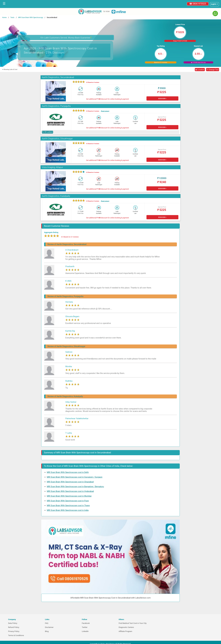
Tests (12, 17)
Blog (47, 631)
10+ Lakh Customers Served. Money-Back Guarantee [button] (66, 37)
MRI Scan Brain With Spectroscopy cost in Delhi (68, 472)
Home (4, 17)
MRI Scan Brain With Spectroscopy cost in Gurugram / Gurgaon (75, 477)
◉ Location (200, 70)
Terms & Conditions (16, 635)
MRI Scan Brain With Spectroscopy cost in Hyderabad (70, 491)
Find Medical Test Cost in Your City (133, 623)
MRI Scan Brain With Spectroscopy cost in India (68, 510)
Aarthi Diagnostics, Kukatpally (56, 196)
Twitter (85, 627)
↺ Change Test (213, 70)
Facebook (86, 623)
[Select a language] (214, 4)
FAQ (47, 623)
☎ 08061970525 (198, 4)
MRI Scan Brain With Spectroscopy (31, 17)
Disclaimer (49, 627)
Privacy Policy (14, 631)
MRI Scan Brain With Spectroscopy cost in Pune (68, 501)
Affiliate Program (125, 631)
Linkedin (85, 631)
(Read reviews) (105, 111)
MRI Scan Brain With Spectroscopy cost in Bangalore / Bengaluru (75, 487)
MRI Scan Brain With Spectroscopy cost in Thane (68, 505)
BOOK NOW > (162, 99)
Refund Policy (14, 627)
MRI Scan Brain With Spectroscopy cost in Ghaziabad (70, 482)
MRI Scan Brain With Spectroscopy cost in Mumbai (69, 496)
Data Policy (13, 623)
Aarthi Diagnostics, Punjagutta (56, 106)
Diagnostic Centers (126, 627)
